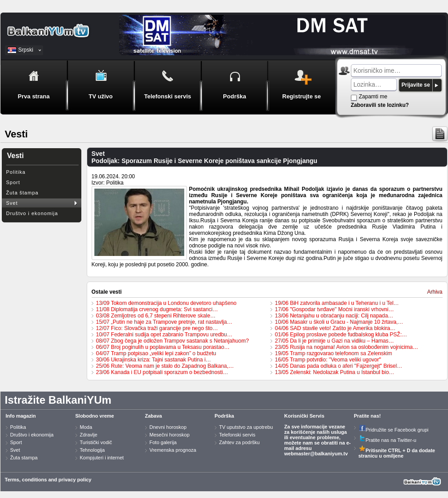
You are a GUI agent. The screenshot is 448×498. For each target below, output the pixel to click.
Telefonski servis (237, 435)
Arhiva (435, 292)
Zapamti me (373, 97)
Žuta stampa (24, 458)
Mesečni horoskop (170, 435)
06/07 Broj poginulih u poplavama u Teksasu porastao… (163, 347)
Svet (12, 203)
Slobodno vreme (95, 416)
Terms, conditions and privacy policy (48, 480)
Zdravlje (89, 435)
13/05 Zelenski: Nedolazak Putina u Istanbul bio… (335, 372)
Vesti (16, 156)
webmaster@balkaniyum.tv (316, 454)
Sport (13, 182)
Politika (16, 172)
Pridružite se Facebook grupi (394, 430)
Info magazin (21, 416)
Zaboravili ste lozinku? (380, 105)
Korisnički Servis (304, 416)
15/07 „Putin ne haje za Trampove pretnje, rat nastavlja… (164, 322)
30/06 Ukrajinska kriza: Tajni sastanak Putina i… (154, 360)
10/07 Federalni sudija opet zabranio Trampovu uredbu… (164, 335)
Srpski (26, 50)
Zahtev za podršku (240, 442)
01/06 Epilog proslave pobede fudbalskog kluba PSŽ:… (341, 335)
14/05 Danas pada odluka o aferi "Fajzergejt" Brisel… (339, 366)
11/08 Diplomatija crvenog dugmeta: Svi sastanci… (157, 309)
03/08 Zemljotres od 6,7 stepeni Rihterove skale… (156, 316)
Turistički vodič (96, 442)
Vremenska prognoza (173, 450)
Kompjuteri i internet (102, 458)
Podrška (224, 416)
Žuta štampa (22, 193)
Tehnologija (93, 450)
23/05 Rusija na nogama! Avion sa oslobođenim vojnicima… (347, 347)
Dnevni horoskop (168, 427)
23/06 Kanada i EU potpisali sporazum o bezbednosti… (162, 372)
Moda (86, 427)
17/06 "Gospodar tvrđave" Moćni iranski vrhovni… (335, 309)
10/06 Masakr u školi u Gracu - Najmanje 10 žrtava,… (339, 322)
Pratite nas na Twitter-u (388, 440)
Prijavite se (416, 85)
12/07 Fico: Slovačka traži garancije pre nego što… (157, 328)
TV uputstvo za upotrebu (246, 427)
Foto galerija (163, 442)
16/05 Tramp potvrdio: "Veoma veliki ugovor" (328, 360)
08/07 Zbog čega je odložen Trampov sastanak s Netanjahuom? (173, 341)
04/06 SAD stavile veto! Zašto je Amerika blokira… (335, 328)
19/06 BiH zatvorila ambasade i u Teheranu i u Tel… (337, 303)
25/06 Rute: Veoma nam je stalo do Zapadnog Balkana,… (165, 366)
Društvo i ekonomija (32, 213)
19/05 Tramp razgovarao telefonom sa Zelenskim (334, 353)
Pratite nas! (368, 416)
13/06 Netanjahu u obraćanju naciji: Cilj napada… (334, 316)
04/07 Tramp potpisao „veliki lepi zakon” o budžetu (156, 353)
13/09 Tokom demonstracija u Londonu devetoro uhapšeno (166, 303)
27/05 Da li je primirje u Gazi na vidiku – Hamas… (335, 341)
